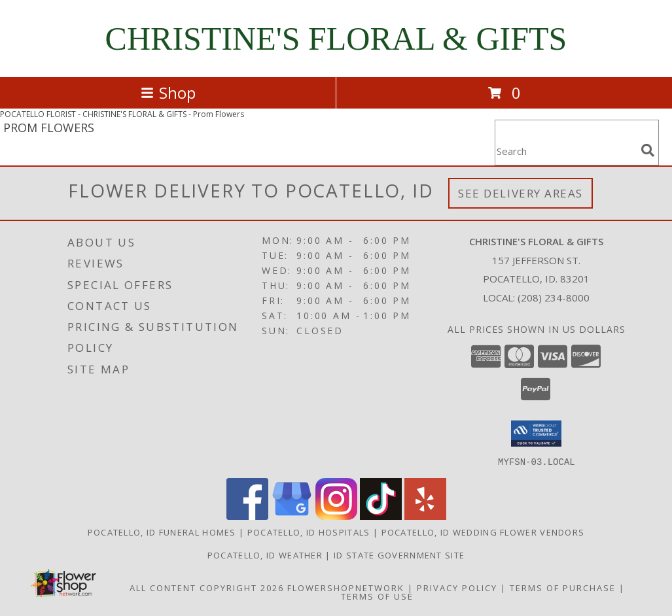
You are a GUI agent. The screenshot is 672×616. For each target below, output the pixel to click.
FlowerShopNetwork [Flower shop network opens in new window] (346, 587)
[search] (648, 150)
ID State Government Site (399, 555)
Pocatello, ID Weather (265, 555)
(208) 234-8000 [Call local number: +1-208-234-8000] (554, 298)
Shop (168, 93)
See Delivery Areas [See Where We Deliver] (521, 193)
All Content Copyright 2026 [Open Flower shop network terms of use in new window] (207, 587)
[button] (536, 434)
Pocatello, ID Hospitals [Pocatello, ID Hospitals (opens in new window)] (309, 532)
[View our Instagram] (336, 516)
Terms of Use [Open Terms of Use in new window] (377, 596)
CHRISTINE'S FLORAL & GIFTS (336, 39)
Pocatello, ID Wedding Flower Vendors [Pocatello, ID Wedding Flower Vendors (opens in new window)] (483, 532)
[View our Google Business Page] (292, 516)
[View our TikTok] (381, 516)
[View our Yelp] (425, 516)
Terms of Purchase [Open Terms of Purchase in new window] (563, 587)
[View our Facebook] (247, 516)
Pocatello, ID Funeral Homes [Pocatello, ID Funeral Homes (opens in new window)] (162, 532)
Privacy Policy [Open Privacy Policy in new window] (457, 587)
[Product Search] (565, 151)
